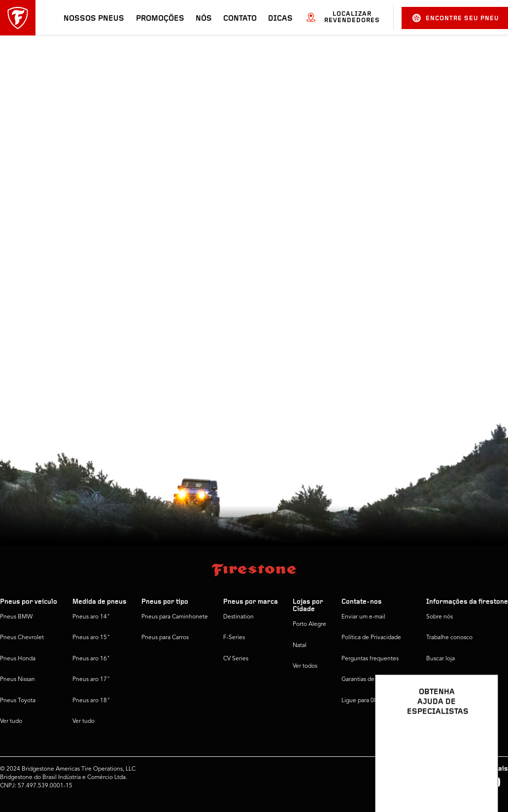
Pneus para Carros (165, 638)
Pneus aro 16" (91, 659)
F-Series (234, 638)
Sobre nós (440, 617)
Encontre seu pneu (456, 18)
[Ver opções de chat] (479, 776)
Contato (240, 19)
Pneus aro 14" (91, 617)
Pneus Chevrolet (22, 638)
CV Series (236, 659)
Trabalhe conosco (449, 638)
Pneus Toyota (18, 701)
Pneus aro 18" (91, 701)
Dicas (280, 19)
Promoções (160, 19)
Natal (300, 646)
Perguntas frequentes (370, 659)
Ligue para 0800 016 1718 (376, 701)
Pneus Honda (18, 659)
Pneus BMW (16, 617)
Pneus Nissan (17, 680)
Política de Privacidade (371, 638)
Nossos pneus (94, 19)
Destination (238, 617)
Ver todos (305, 666)
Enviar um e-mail (363, 617)
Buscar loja (440, 659)
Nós (204, 19)
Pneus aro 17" (91, 680)
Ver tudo (11, 721)
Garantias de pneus (367, 680)
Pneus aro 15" (91, 638)
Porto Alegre (309, 624)
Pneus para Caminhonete (175, 617)
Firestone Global (448, 701)
